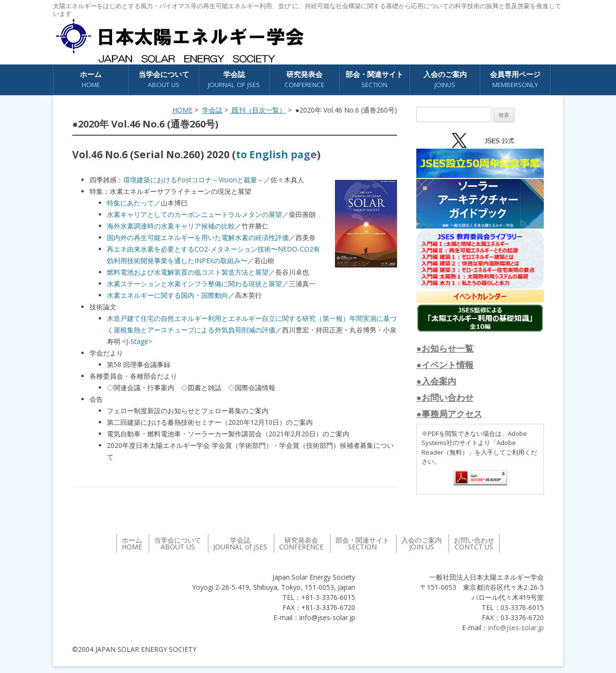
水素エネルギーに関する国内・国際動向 (167, 295)
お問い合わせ (474, 543)
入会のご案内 (445, 80)
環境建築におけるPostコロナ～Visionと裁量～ (193, 180)
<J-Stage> (137, 341)
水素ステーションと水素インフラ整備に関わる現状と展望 (194, 284)
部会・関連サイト (374, 80)
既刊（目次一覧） (258, 110)
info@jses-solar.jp (516, 628)
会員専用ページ (515, 80)
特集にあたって (130, 203)
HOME (182, 110)
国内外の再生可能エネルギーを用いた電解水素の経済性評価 (198, 237)
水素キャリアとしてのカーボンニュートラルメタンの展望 (194, 214)
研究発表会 (304, 80)
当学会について (164, 80)
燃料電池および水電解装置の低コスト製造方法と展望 (188, 272)
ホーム (91, 80)
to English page (276, 154)
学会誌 (234, 80)
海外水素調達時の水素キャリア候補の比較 (171, 226)
